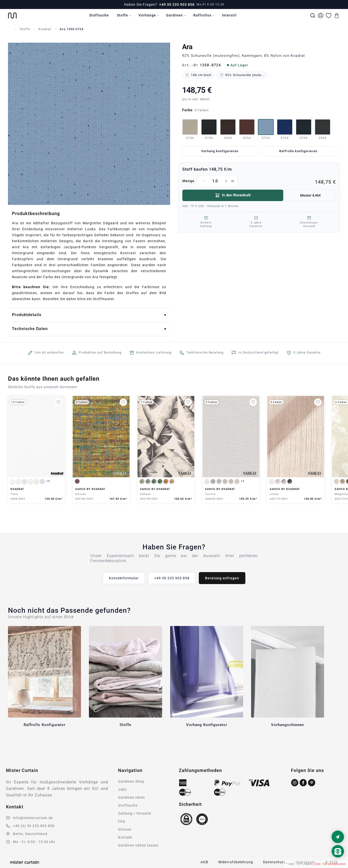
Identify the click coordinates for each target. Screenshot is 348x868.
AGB (204, 862)
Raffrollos (202, 15)
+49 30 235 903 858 (177, 4)
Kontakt (125, 837)
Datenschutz (274, 862)
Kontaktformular (124, 578)
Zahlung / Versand (135, 813)
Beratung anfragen (222, 578)
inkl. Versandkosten (330, 864)
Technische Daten (30, 329)
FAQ (122, 821)
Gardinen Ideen (132, 797)
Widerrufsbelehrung (236, 862)
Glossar (125, 829)
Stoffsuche (99, 15)
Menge (259, 181)
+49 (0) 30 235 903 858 (34, 826)
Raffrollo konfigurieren (298, 151)
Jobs (122, 789)
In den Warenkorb (233, 195)
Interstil (229, 15)
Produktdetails (27, 315)
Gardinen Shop (131, 781)
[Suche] (313, 15)
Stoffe (122, 15)
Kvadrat (45, 29)
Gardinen (174, 15)
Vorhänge (147, 15)
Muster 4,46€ (311, 195)
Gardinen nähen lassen (138, 845)
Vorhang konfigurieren (220, 151)
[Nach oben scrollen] (338, 860)
